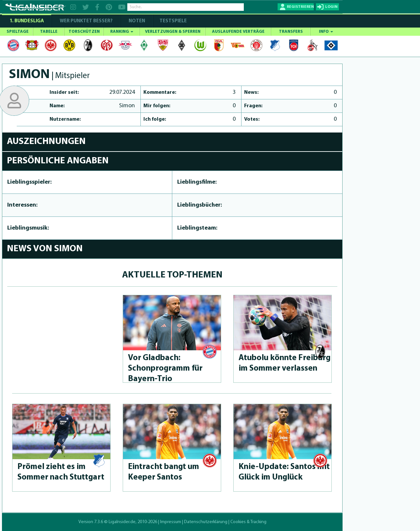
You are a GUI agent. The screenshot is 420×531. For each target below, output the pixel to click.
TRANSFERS (291, 32)
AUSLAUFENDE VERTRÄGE (238, 32)
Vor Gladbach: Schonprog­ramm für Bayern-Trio (165, 368)
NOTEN (137, 21)
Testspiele (173, 21)
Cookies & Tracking (248, 522)
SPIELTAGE (18, 32)
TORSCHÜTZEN (84, 32)
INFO (326, 32)
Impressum (171, 522)
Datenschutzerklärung (206, 522)
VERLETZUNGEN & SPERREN (173, 32)
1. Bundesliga (27, 21)
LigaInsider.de (122, 522)
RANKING (122, 32)
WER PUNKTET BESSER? (86, 21)
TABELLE (49, 32)
